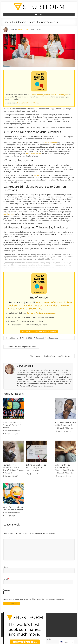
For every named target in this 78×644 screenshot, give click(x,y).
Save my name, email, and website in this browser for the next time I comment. (34, 599)
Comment (8, 537)
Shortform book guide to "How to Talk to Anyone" (50, 95)
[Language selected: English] (66, 642)
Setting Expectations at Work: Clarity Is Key (36, 466)
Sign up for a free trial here (28, 103)
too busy (37, 175)
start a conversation (33, 154)
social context (9, 214)
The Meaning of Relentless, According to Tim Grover (51, 356)
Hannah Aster (34, 470)
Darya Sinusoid (23, 29)
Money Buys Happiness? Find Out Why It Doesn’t (13, 508)
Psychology (54, 338)
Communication (42, 338)
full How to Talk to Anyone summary (41, 313)
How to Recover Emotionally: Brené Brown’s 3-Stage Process (13, 467)
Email (6, 579)
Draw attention (51, 142)
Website (7, 590)
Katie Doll (9, 473)
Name (6, 567)
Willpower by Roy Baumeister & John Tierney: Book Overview (65, 467)
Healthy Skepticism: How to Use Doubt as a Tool (66, 424)
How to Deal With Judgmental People (21, 347)
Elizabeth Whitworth (13, 431)
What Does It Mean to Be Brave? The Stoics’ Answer (12, 425)
